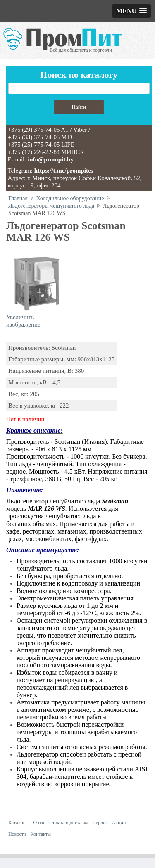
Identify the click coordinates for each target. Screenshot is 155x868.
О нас (39, 823)
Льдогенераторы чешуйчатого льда (51, 206)
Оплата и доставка (69, 823)
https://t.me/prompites (64, 171)
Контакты (41, 834)
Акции (119, 823)
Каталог (17, 823)
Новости (17, 834)
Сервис (100, 823)
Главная (18, 198)
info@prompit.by (51, 159)
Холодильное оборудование (70, 198)
